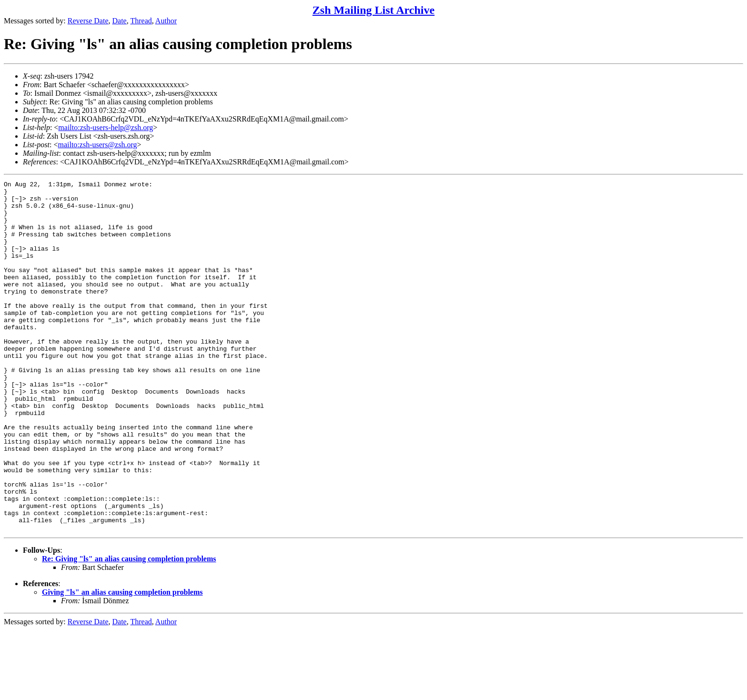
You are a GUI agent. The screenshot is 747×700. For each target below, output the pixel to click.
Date (120, 21)
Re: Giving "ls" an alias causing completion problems (129, 629)
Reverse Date (88, 21)
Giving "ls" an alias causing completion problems (122, 662)
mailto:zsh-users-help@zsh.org (106, 127)
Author (166, 21)
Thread (141, 21)
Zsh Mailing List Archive (373, 10)
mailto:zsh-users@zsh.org (97, 145)
